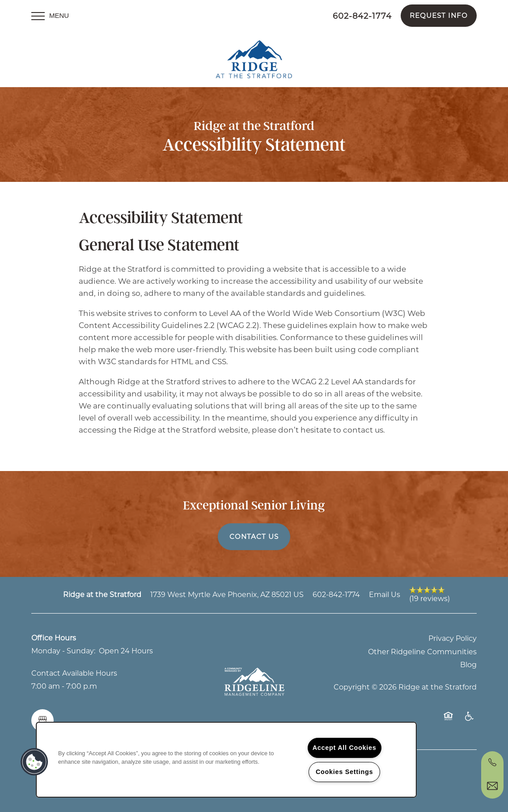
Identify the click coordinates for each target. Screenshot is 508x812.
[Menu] (50, 16)
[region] (226, 760)
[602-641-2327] (492, 762)
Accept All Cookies (345, 748)
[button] (439, 16)
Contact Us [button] (254, 532)
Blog (468, 660)
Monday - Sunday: (63, 646)
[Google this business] (42, 716)
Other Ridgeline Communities (422, 647)
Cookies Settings (344, 772)
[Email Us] (492, 786)
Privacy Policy (453, 634)
